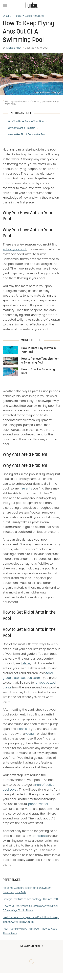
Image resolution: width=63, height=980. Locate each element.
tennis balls (40, 836)
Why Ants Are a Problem (21, 128)
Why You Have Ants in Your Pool (26, 122)
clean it (22, 729)
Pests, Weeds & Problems (29, 16)
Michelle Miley (14, 48)
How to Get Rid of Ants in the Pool (27, 135)
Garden (7, 16)
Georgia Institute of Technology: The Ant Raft (30, 899)
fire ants (26, 489)
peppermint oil (38, 804)
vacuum (31, 734)
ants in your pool (14, 250)
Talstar (25, 664)
